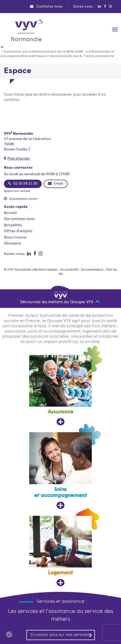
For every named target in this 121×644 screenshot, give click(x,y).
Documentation (92, 270)
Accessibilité (69, 270)
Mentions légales (46, 270)
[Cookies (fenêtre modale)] (9, 635)
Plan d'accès (19, 159)
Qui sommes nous (19, 219)
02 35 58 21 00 (23, 184)
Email (56, 184)
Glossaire (12, 244)
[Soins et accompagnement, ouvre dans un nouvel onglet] (60, 471)
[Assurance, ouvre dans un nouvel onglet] (60, 390)
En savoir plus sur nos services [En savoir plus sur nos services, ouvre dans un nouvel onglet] (62, 635)
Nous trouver (16, 238)
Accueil (10, 213)
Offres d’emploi (18, 231)
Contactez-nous (46, 7)
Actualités (13, 225)
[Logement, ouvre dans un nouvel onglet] (60, 551)
